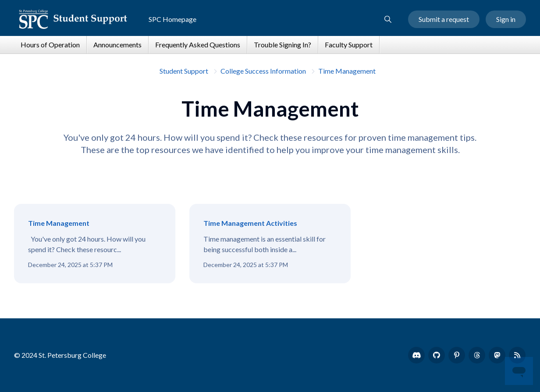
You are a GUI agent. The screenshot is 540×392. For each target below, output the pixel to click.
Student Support (184, 71)
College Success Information (263, 71)
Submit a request (444, 19)
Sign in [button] (506, 19)
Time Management (347, 71)
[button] (388, 19)
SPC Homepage (172, 19)
